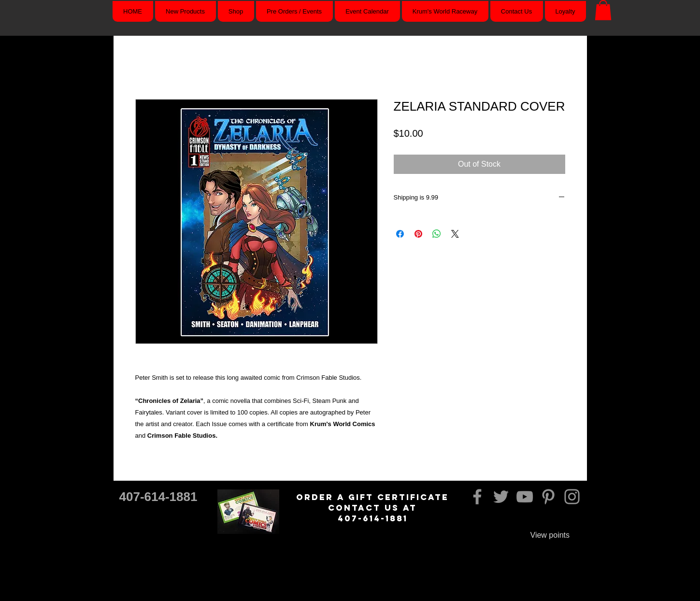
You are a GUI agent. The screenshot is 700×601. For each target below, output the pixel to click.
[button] (603, 10)
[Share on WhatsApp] (437, 234)
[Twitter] (501, 497)
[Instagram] (572, 497)
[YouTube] (525, 497)
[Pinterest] (548, 497)
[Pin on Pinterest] (418, 234)
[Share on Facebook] (400, 234)
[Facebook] (477, 497)
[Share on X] (455, 234)
